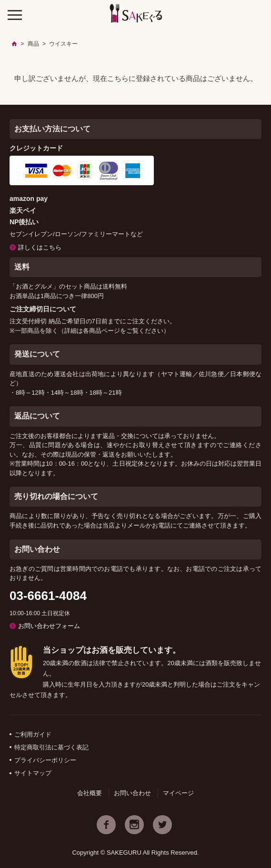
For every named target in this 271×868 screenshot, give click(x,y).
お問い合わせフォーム (49, 626)
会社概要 (90, 793)
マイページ (178, 793)
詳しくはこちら (40, 247)
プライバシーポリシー (45, 760)
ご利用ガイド (33, 734)
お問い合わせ (132, 793)
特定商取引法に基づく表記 (51, 747)
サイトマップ (33, 773)
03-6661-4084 (48, 596)
